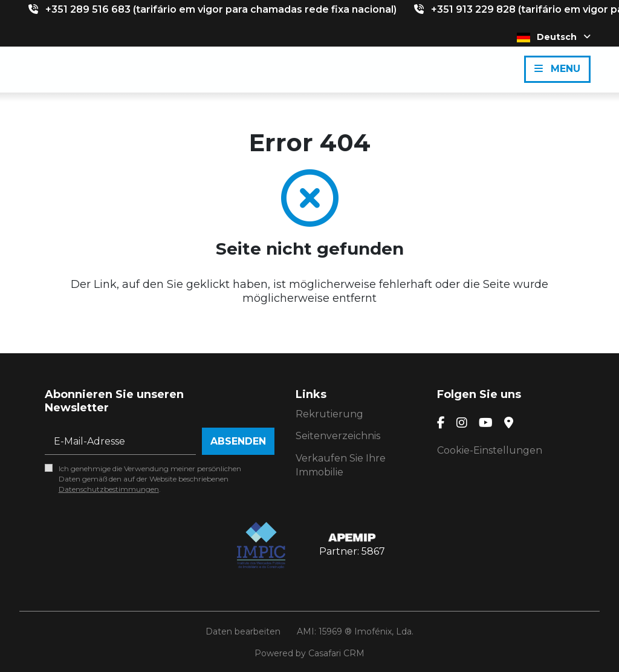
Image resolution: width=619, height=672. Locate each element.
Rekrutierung (329, 414)
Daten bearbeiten (243, 631)
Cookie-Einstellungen (490, 450)
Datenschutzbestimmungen (109, 489)
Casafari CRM (336, 653)
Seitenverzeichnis (338, 436)
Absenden (238, 441)
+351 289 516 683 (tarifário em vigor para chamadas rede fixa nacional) (221, 9)
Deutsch (554, 37)
